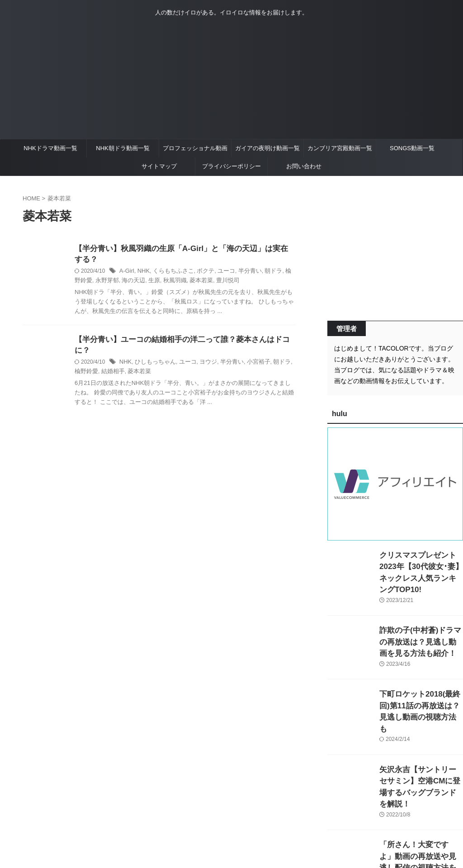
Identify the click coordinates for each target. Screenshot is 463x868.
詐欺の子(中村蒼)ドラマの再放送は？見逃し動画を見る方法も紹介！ (420, 628)
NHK (142, 273)
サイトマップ (159, 166)
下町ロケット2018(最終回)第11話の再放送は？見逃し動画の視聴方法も (421, 692)
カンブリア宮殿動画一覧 (340, 148)
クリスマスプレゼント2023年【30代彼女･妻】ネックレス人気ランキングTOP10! (419, 565)
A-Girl (126, 273)
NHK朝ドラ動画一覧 (123, 148)
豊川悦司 (207, 282)
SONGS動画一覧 (412, 148)
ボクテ (200, 273)
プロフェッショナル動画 (195, 148)
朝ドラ (263, 273)
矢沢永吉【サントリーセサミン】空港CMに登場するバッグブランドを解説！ (420, 756)
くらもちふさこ (170, 273)
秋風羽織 (157, 282)
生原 (138, 282)
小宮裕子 (249, 354)
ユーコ (219, 273)
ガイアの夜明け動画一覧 (267, 148)
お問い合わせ (304, 166)
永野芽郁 (94, 282)
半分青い (241, 273)
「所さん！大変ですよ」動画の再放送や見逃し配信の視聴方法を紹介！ (420, 820)
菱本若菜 (182, 282)
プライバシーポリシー (231, 166)
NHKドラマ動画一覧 (50, 148)
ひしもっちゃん (153, 354)
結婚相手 (99, 363)
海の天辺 (118, 282)
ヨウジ (202, 354)
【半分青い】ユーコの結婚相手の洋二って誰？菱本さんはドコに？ (183, 342)
